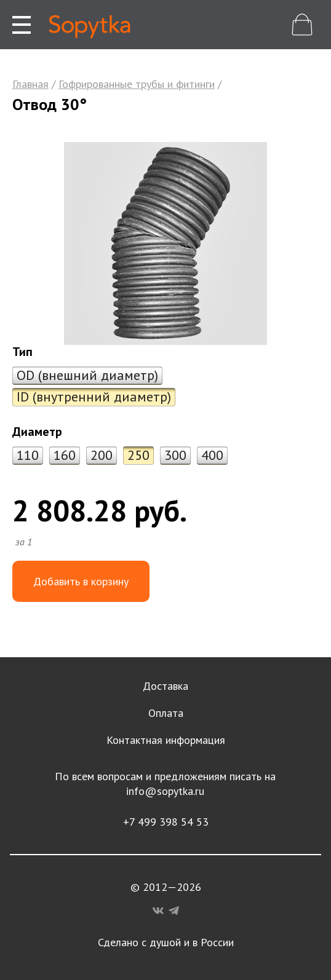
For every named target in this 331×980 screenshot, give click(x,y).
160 (65, 455)
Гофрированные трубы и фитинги (137, 84)
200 (102, 455)
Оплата (166, 713)
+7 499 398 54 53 (166, 822)
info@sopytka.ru (165, 791)
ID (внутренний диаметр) (94, 397)
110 (28, 455)
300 (175, 455)
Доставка (165, 686)
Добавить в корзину (81, 581)
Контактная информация (166, 740)
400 (212, 455)
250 (138, 455)
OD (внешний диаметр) (87, 375)
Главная (30, 84)
